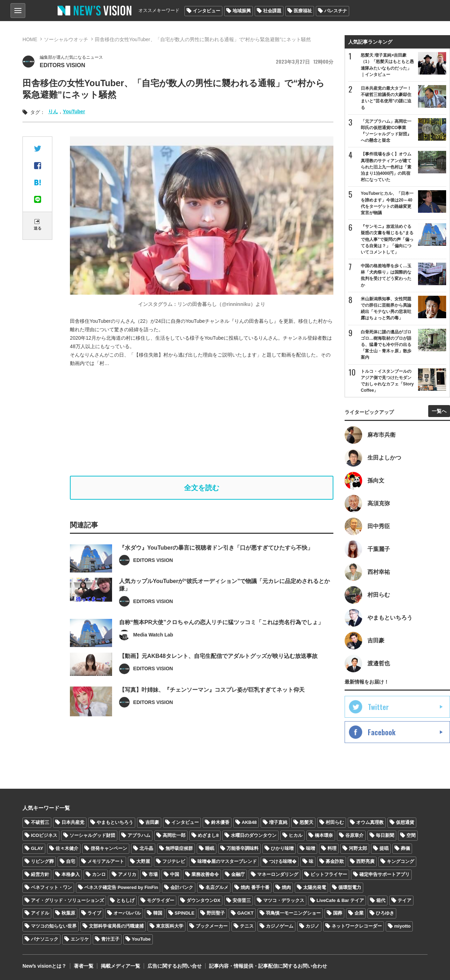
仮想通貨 (405, 822)
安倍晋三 (242, 900)
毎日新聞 (385, 835)
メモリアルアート (106, 861)
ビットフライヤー (329, 874)
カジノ (312, 926)
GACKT (245, 913)
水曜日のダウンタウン (254, 835)
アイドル (40, 913)
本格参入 (71, 874)
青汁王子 (110, 939)
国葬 (338, 913)
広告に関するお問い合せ (175, 966)
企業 (359, 913)
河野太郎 (358, 848)
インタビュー (207, 11)
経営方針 (40, 874)
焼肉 (286, 887)
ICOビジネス (44, 835)
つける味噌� (283, 861)
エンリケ (80, 939)
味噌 (311, 848)
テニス (247, 926)
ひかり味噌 (282, 848)
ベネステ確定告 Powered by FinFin (121, 887)
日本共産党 (73, 822)
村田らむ (335, 822)
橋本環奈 (324, 835)
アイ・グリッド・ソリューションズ (67, 900)
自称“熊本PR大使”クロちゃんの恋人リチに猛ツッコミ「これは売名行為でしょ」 (221, 638)
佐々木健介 (67, 848)
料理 (332, 848)
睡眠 (210, 848)
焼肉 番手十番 (255, 887)
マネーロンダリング (278, 874)
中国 (175, 874)
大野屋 (143, 861)
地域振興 (242, 11)
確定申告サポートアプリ (384, 874)
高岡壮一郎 (174, 835)
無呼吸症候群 (179, 848)
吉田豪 (152, 822)
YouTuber (74, 111)
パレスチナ (336, 11)
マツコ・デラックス (284, 900)
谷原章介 (354, 835)
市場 (153, 874)
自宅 (71, 861)
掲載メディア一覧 (120, 966)
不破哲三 (40, 822)
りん (53, 111)
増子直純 (278, 822)
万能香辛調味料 (243, 848)
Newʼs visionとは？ (44, 966)
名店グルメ (217, 887)
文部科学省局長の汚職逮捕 (116, 926)
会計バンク (182, 887)
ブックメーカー (212, 926)
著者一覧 (84, 966)
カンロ (99, 874)
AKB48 (249, 822)
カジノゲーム (280, 926)
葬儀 (405, 848)
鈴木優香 (220, 822)
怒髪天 (306, 822)
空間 (411, 835)
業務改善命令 (205, 874)
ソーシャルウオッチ (66, 39)
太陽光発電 (315, 887)
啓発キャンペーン (109, 848)
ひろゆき (385, 913)
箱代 (381, 900)
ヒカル (296, 835)
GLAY (37, 848)
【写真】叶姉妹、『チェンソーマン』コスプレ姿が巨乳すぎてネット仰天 (212, 705)
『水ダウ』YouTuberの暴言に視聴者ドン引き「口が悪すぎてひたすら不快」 (216, 563)
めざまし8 (208, 835)
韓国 (158, 913)
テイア (405, 900)
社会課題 (272, 11)
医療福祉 (303, 11)
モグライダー (161, 900)
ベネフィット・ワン (51, 887)
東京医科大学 (170, 926)
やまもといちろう (115, 822)
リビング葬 (42, 861)
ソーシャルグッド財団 (92, 835)
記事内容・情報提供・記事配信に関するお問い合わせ (268, 966)
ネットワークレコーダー (357, 926)
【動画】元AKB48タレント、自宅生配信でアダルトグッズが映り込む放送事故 (218, 671)
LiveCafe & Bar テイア (340, 900)
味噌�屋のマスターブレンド (227, 861)
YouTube (141, 939)
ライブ (94, 913)
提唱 (384, 848)
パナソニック (45, 939)
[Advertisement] (207, 422)
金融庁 (238, 874)
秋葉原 (68, 913)
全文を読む (202, 488)
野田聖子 (216, 913)
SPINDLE (184, 913)
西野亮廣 (365, 861)
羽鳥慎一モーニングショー (293, 913)
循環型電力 (350, 887)
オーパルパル (127, 913)
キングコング (400, 861)
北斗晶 (146, 848)
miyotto (402, 926)
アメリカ (127, 874)
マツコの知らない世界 (54, 926)
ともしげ (125, 900)
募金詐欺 (335, 861)
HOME (30, 39)
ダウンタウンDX (203, 900)
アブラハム (139, 835)
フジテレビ (174, 861)
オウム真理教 (370, 822)
